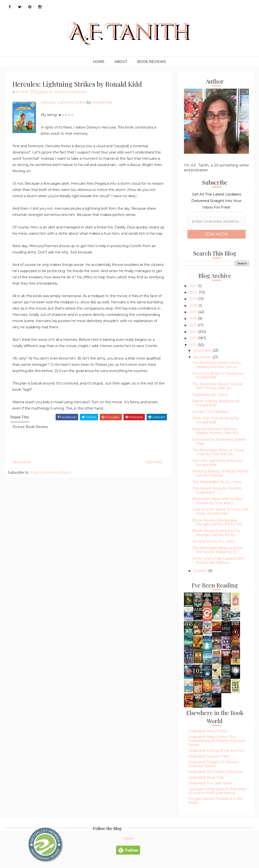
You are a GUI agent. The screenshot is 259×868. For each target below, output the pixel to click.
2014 (194, 332)
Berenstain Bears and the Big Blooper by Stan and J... (217, 501)
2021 (194, 286)
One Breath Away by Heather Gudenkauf (217, 490)
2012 (194, 345)
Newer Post (22, 462)
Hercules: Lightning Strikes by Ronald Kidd (217, 463)
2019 (194, 299)
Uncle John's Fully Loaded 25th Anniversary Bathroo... (218, 560)
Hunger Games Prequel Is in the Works (215, 801)
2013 (194, 338)
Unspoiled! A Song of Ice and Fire (216, 751)
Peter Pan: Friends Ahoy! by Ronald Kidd (216, 420)
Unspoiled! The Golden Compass (215, 772)
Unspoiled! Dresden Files (209, 756)
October (201, 571)
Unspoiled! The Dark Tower (210, 783)
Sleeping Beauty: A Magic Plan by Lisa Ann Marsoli (221, 473)
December (203, 350)
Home (99, 62)
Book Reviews (152, 62)
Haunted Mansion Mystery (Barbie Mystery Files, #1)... (216, 431)
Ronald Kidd (102, 102)
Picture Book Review (70, 92)
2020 (194, 292)
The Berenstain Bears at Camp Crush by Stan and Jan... (218, 452)
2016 (194, 318)
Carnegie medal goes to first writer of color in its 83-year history (218, 791)
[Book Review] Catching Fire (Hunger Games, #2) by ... (216, 533)
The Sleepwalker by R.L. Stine (217, 482)
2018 (194, 306)
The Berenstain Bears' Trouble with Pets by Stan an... (217, 386)
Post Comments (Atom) (51, 472)
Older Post (154, 462)
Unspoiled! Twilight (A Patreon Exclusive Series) (213, 764)
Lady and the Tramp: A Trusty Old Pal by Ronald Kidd (220, 511)
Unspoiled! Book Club (206, 777)
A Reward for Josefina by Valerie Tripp (219, 442)
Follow (128, 838)
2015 (193, 325)
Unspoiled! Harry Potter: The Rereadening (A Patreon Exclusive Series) (217, 741)
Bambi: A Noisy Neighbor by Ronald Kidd (216, 403)
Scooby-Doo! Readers (211, 412)
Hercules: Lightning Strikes (63, 102)
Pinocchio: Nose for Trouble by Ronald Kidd (218, 376)
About (121, 62)
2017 (194, 312)
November (203, 357)
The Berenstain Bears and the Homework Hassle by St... (217, 550)
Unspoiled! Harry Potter (208, 731)
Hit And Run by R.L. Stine (214, 541)
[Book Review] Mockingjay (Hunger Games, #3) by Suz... (218, 522)
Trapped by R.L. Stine (210, 395)
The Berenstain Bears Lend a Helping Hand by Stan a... (217, 365)
